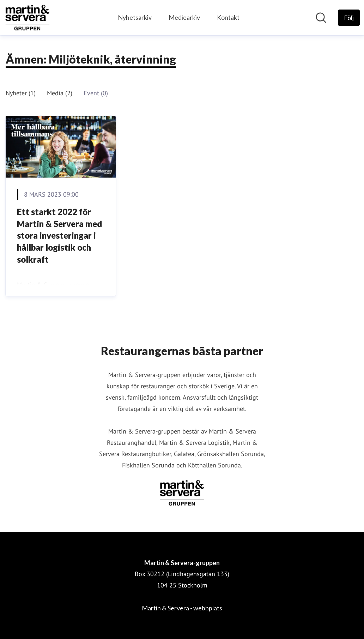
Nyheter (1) (21, 93)
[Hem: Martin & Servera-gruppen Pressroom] (28, 18)
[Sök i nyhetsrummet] (321, 18)
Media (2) (60, 93)
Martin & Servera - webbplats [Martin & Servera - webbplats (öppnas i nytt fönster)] (182, 608)
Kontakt (228, 17)
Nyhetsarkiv (135, 17)
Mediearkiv (184, 17)
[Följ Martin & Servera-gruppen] (349, 18)
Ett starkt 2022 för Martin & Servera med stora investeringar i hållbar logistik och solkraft (59, 235)
